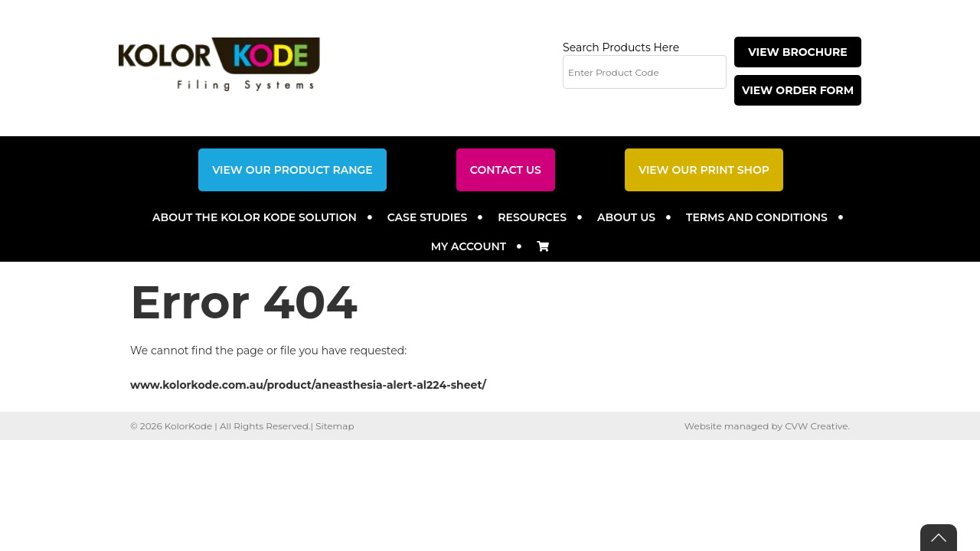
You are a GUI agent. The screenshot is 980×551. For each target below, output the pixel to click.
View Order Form (798, 90)
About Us (626, 217)
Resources (532, 217)
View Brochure (797, 52)
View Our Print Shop (704, 170)
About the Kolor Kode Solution (255, 217)
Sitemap (335, 426)
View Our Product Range (292, 170)
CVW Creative (816, 426)
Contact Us (506, 170)
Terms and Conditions (757, 217)
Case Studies (428, 217)
